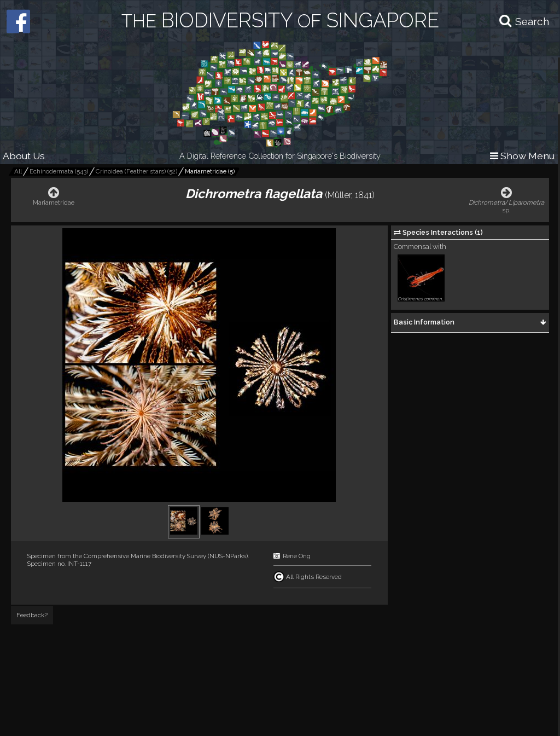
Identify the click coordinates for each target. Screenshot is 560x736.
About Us (24, 156)
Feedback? (32, 615)
